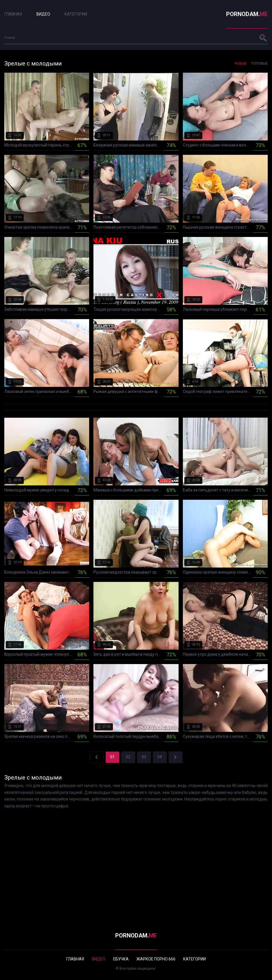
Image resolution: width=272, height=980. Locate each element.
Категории (76, 14)
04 (160, 757)
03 (144, 757)
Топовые (259, 63)
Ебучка (121, 959)
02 (128, 757)
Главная (13, 14)
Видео (43, 14)
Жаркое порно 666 (156, 959)
